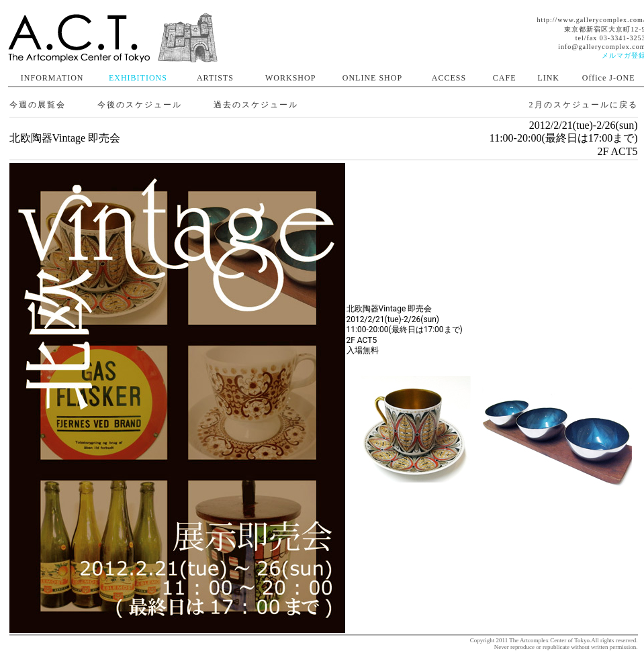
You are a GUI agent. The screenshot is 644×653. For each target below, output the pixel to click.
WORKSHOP (290, 78)
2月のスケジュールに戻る (584, 105)
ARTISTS (215, 78)
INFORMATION (52, 78)
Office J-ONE (609, 78)
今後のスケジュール (140, 105)
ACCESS (449, 78)
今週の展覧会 (38, 105)
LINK (548, 78)
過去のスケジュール (256, 105)
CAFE (505, 78)
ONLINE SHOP (372, 78)
